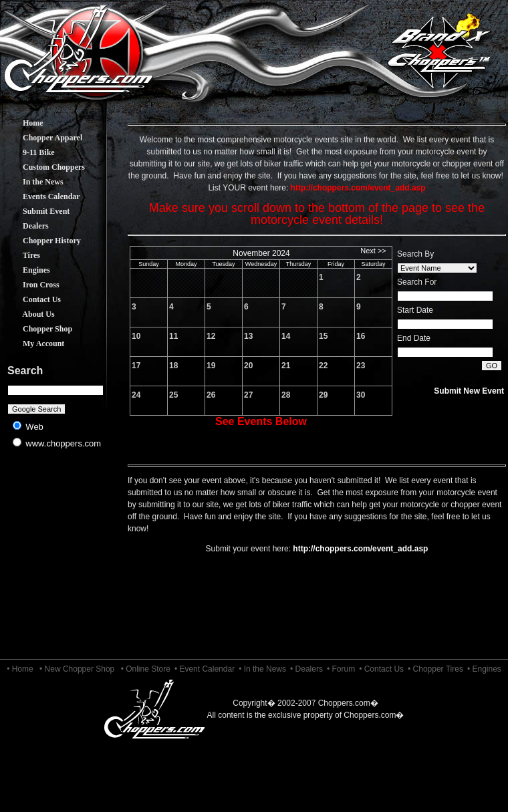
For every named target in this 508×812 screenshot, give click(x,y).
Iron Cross (31, 285)
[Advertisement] (56, 561)
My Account (33, 344)
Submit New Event (469, 391)
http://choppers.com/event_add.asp (360, 549)
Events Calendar (41, 196)
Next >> (373, 251)
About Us (29, 314)
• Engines (484, 669)
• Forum (341, 669)
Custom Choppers (44, 167)
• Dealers (306, 669)
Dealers (26, 226)
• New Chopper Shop (77, 669)
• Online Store (146, 669)
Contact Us (32, 299)
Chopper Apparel (42, 138)
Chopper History (42, 241)
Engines (26, 270)
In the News (33, 182)
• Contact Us (381, 669)
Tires (21, 255)
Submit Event (36, 211)
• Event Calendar (205, 669)
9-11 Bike (29, 152)
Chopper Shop (37, 329)
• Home (20, 669)
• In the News (262, 669)
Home (23, 123)
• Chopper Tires (435, 669)
